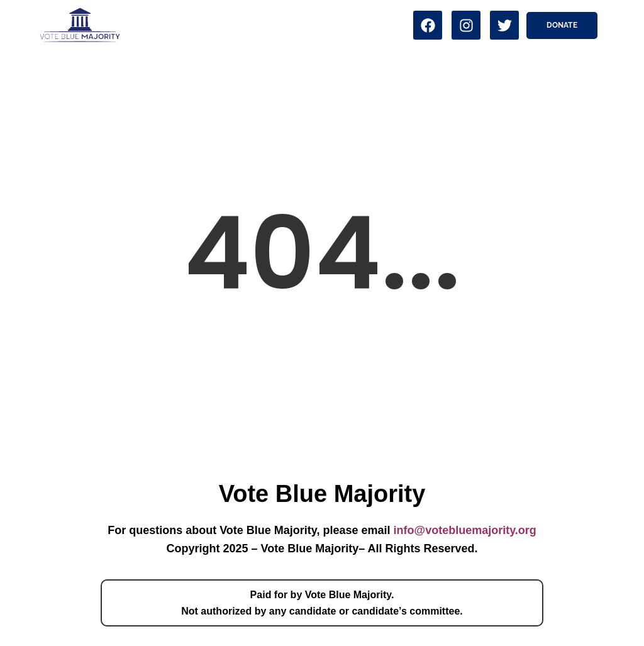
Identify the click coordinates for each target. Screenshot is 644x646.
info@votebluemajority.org (465, 530)
